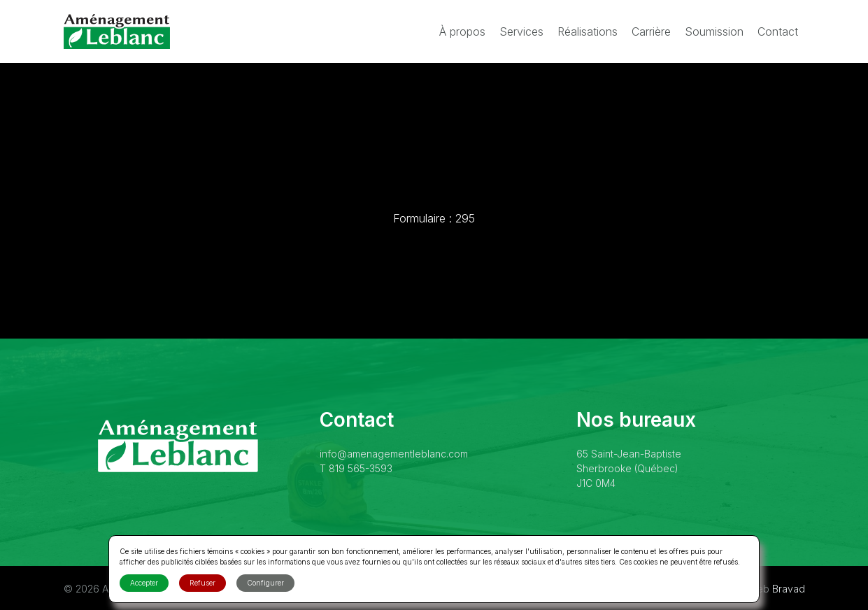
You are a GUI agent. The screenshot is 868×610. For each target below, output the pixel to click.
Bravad (789, 589)
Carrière (651, 31)
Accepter (144, 583)
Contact (778, 31)
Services (521, 31)
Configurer (265, 583)
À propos (462, 31)
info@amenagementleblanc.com (394, 454)
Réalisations (588, 31)
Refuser (202, 583)
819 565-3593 (361, 468)
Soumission (714, 31)
